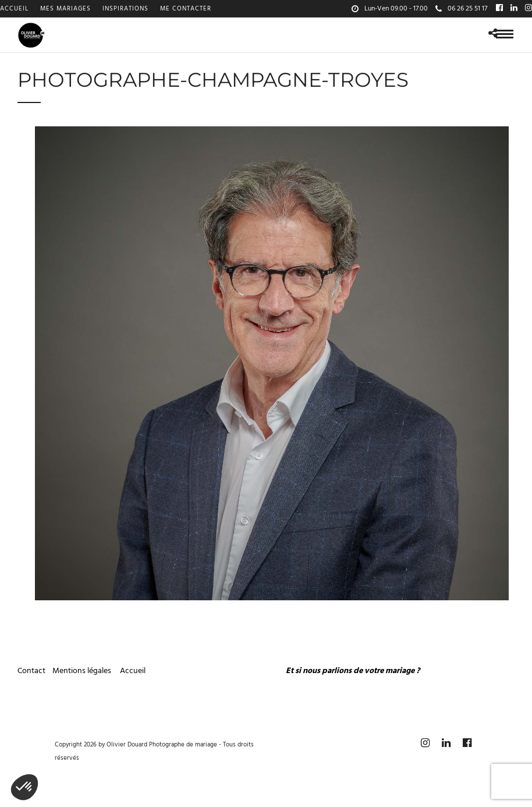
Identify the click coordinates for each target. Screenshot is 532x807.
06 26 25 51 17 (461, 9)
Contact (31, 671)
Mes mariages (65, 9)
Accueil (14, 9)
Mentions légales (83, 671)
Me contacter (186, 9)
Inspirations (125, 9)
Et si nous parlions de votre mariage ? (353, 671)
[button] (24, 787)
